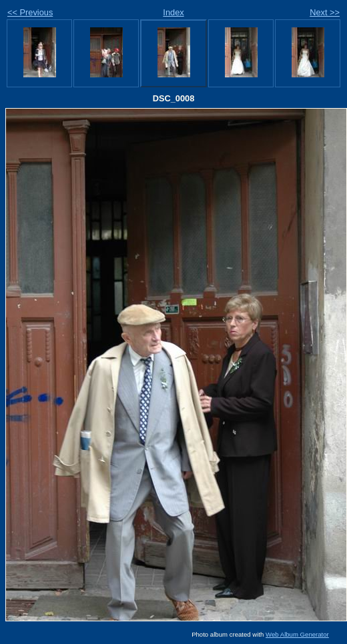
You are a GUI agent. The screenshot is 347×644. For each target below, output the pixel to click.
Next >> (325, 12)
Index (173, 12)
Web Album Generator (297, 634)
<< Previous (30, 12)
